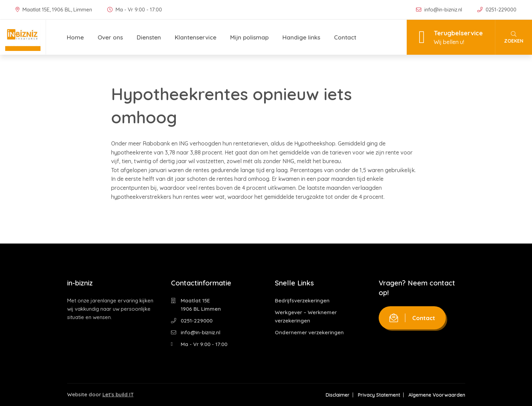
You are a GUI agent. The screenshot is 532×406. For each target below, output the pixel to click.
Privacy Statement (379, 395)
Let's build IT (118, 394)
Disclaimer (338, 395)
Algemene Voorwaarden (437, 395)
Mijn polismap (249, 37)
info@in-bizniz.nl (440, 10)
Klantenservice (196, 37)
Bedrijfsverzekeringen (302, 301)
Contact (345, 37)
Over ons (110, 37)
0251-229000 (497, 10)
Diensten (149, 37)
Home (75, 37)
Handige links (301, 37)
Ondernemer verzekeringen (309, 332)
